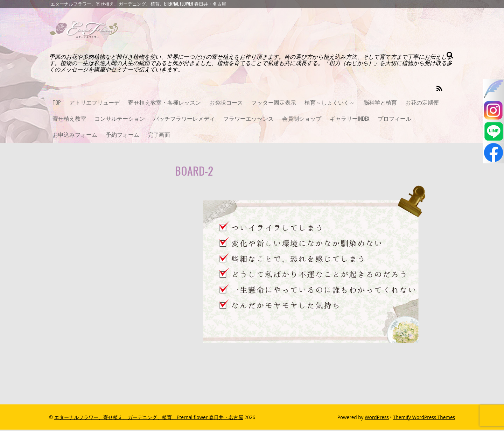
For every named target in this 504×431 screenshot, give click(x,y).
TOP (57, 103)
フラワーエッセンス (248, 119)
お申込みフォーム (75, 136)
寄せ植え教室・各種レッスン (165, 103)
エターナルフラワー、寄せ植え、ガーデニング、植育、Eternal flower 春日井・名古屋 (149, 419)
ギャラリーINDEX (350, 119)
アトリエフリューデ (95, 103)
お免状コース (226, 103)
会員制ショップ (302, 119)
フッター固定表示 (274, 103)
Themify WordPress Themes (424, 419)
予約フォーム (122, 136)
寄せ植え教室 (69, 119)
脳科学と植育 (380, 103)
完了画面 (159, 136)
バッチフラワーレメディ (184, 119)
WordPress (377, 419)
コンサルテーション (120, 119)
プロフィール (395, 119)
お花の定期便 (422, 103)
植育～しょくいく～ (330, 103)
